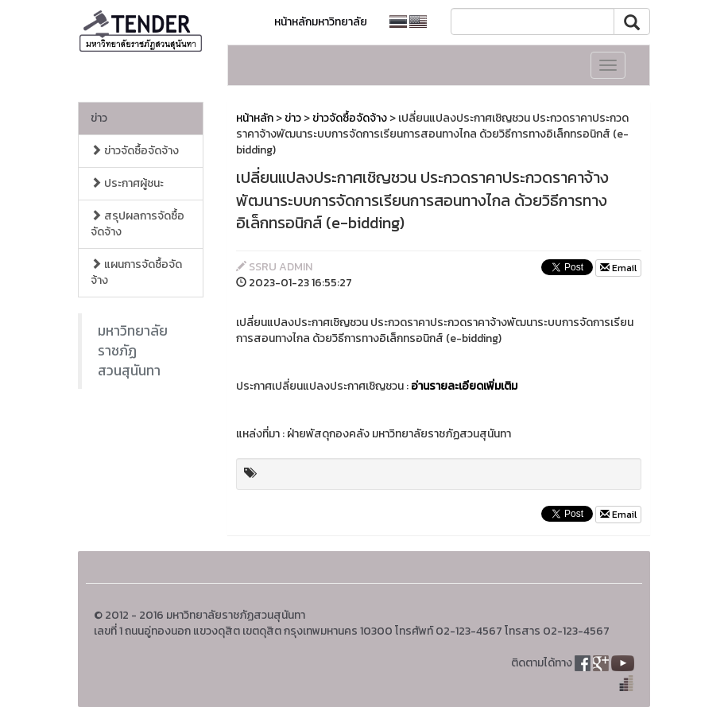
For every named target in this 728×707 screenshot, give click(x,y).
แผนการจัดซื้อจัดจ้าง (136, 272)
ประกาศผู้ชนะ (127, 183)
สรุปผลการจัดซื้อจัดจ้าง (137, 224)
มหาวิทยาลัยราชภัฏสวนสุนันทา (133, 351)
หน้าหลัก (255, 118)
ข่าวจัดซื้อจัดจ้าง (135, 151)
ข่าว (99, 118)
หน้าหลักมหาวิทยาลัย (321, 22)
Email (618, 268)
